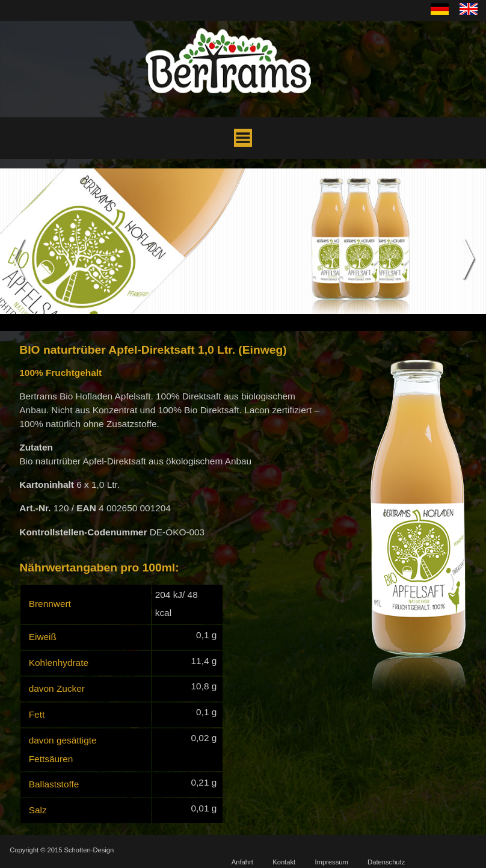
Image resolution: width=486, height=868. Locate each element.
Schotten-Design (89, 850)
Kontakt (284, 862)
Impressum (331, 862)
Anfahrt (242, 862)
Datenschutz (386, 862)
